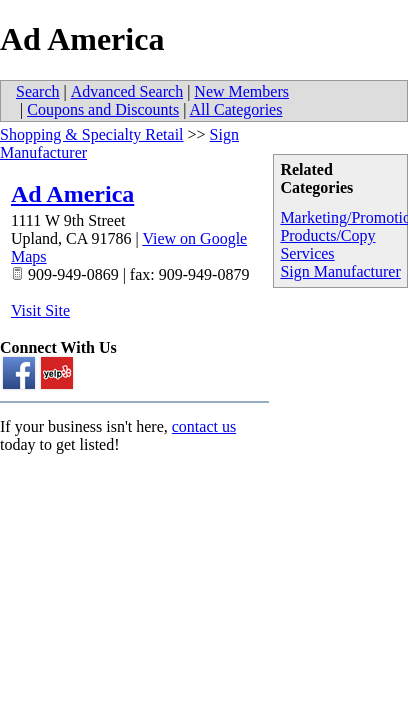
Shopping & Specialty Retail (92, 134)
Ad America (72, 194)
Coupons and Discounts (103, 109)
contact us (204, 426)
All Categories (236, 109)
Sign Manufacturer (340, 271)
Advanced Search (127, 91)
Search (38, 91)
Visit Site (40, 310)
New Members (241, 91)
